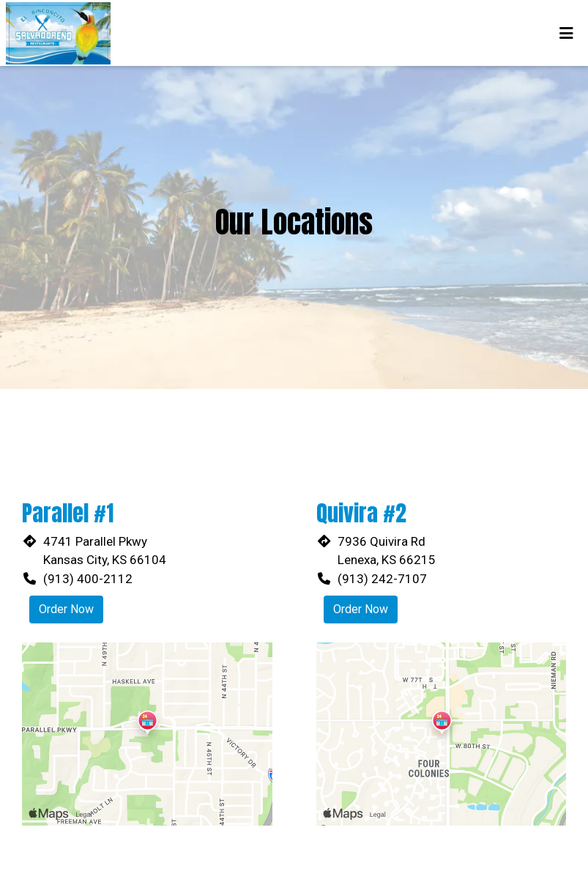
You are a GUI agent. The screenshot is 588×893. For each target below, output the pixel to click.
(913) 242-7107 (382, 579)
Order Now (66, 609)
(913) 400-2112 (88, 579)
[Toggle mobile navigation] (566, 33)
